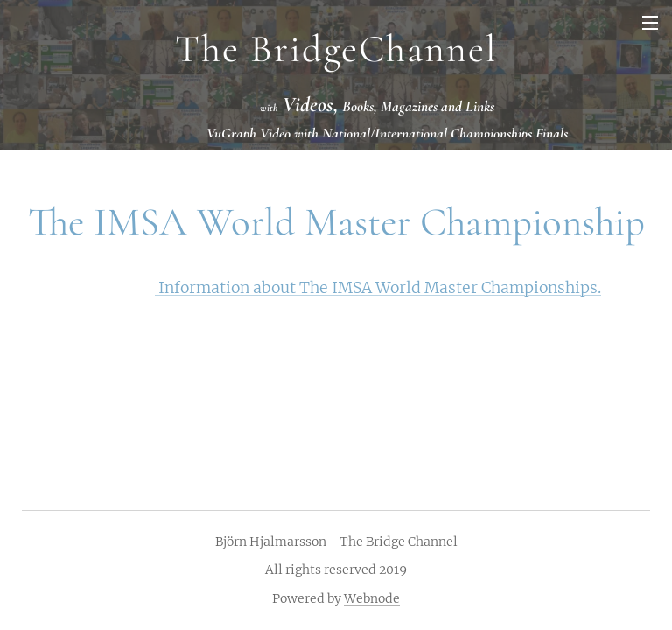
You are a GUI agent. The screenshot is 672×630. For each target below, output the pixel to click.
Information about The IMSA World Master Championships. (378, 288)
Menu (650, 23)
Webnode (372, 598)
